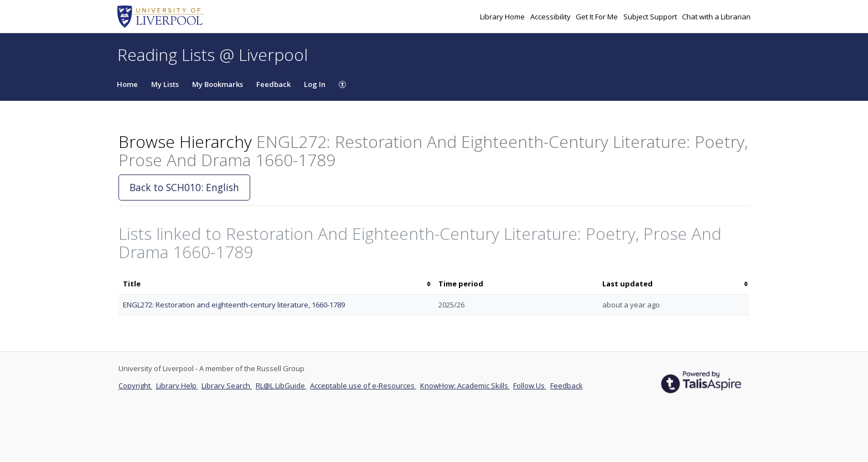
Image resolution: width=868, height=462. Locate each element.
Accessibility (551, 17)
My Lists (165, 84)
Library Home (503, 17)
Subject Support (651, 17)
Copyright (135, 386)
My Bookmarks (218, 84)
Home (127, 84)
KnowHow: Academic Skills (465, 386)
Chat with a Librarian (716, 17)
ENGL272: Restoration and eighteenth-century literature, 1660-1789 (234, 305)
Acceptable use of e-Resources (363, 386)
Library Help (177, 386)
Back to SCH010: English (184, 187)
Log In (315, 84)
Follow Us (530, 386)
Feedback (273, 84)
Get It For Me (598, 17)
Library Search (227, 386)
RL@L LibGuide (281, 386)
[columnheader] (276, 284)
